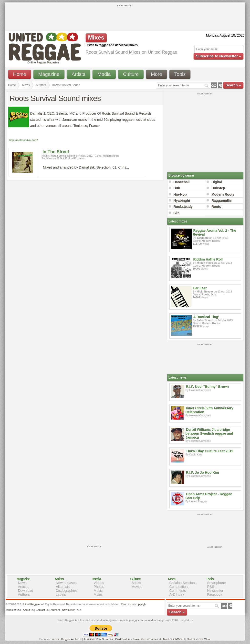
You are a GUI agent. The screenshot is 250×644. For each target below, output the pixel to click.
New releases (66, 583)
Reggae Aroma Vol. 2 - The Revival (215, 232)
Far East (200, 288)
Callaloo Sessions (183, 583)
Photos (99, 587)
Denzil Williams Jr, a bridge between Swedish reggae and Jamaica (209, 433)
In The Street (56, 152)
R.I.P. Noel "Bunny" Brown (208, 387)
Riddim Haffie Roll (208, 259)
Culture (131, 74)
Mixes (26, 85)
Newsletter (215, 591)
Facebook (215, 594)
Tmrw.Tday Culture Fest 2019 (210, 451)
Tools (180, 74)
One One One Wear (199, 639)
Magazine (49, 74)
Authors (41, 85)
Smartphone (217, 583)
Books (136, 583)
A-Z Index (177, 594)
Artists (79, 74)
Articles (24, 587)
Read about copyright (134, 604)
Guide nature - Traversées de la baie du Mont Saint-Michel (150, 639)
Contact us (42, 610)
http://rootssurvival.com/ (24, 140)
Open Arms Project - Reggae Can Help (209, 496)
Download (26, 591)
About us (28, 610)
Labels (61, 594)
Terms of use (13, 610)
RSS (211, 587)
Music (98, 591)
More (156, 74)
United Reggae (31, 604)
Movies (137, 587)
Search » (233, 85)
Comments (178, 591)
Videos (99, 583)
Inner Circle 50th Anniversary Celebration (209, 410)
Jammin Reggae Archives (66, 639)
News (22, 583)
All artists (63, 587)
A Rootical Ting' (206, 317)
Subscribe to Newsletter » (218, 56)
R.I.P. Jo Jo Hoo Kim (203, 473)
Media (104, 74)
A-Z (79, 610)
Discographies (67, 591)
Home (20, 74)
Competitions (179, 587)
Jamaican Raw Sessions (98, 639)
